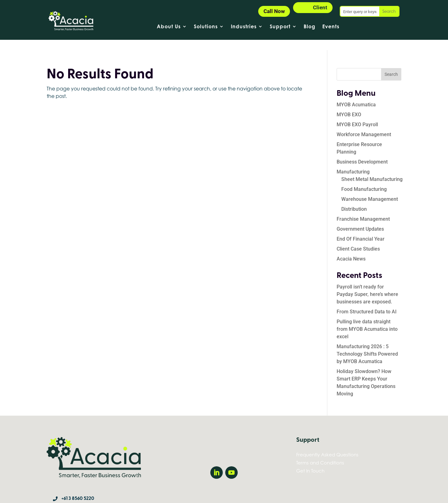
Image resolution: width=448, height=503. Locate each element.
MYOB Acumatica (356, 94)
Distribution (354, 199)
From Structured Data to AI (367, 301)
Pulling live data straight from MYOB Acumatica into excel (367, 319)
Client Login (320, 9)
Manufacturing (353, 162)
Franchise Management (363, 209)
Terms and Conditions (320, 452)
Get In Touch (310, 460)
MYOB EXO (349, 104)
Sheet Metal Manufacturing (372, 169)
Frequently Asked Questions (327, 444)
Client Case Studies (358, 239)
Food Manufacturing (364, 179)
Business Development (362, 152)
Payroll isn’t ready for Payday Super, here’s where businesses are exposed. (367, 284)
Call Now (274, 11)
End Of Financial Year (361, 229)
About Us (169, 27)
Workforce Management (364, 124)
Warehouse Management (370, 189)
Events (331, 27)
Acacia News (351, 249)
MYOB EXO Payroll (357, 114)
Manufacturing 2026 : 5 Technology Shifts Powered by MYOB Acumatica (367, 344)
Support (280, 27)
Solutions (206, 27)
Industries (244, 27)
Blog (310, 27)
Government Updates (360, 219)
